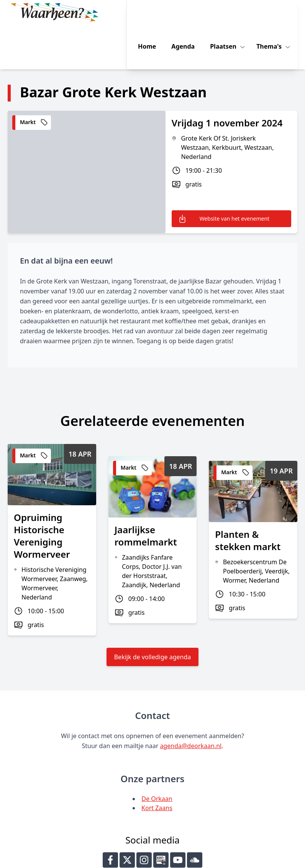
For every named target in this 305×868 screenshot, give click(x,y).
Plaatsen (230, 12)
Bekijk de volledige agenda (153, 612)
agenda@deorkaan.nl (191, 701)
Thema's (276, 12)
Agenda (189, 12)
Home (153, 12)
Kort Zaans (157, 763)
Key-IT (235, 859)
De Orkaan (157, 754)
